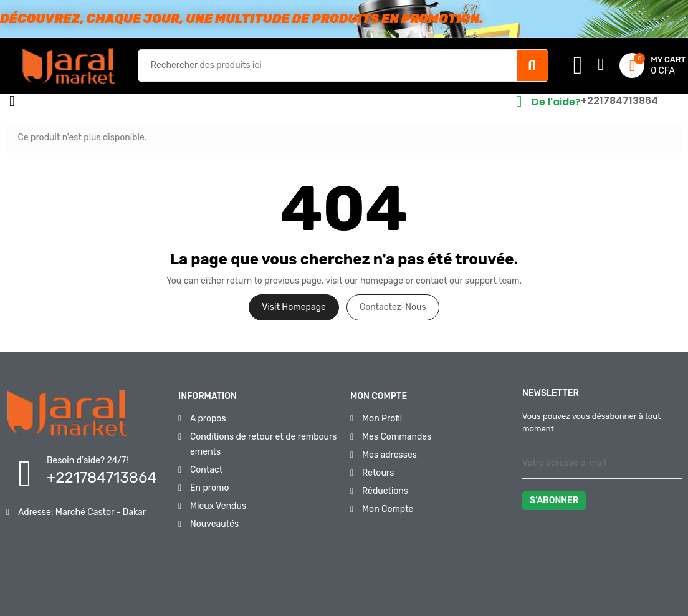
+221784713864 (619, 101)
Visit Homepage (294, 307)
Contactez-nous (393, 307)
